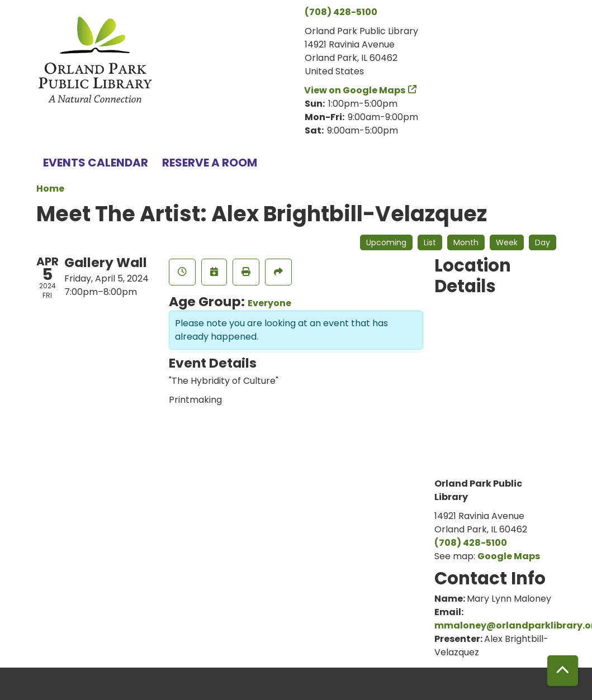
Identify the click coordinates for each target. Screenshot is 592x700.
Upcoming (386, 242)
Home (50, 189)
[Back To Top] (563, 671)
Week (507, 242)
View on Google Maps (355, 90)
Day (543, 242)
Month (466, 242)
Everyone (269, 303)
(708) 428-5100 (341, 12)
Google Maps (509, 556)
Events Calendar (96, 163)
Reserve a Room (210, 163)
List (430, 242)
